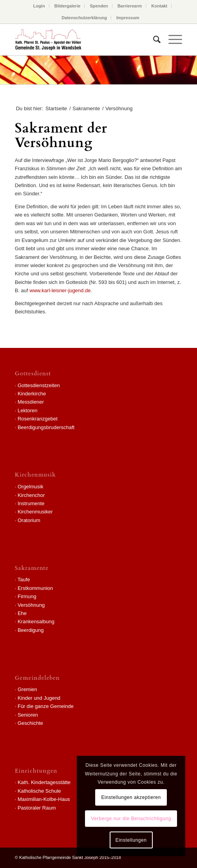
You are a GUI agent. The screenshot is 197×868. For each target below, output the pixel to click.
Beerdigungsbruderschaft (46, 427)
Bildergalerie (68, 6)
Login (39, 6)
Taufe (24, 580)
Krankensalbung (36, 621)
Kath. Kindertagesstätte (44, 782)
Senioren (28, 715)
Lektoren (28, 410)
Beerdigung (31, 630)
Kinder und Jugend (39, 698)
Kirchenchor (31, 495)
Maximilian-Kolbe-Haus (44, 799)
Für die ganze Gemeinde (46, 706)
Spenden (99, 6)
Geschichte (30, 723)
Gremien (27, 689)
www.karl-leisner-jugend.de (60, 290)
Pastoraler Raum (37, 808)
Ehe (22, 613)
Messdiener (31, 402)
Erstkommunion (35, 588)
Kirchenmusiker (35, 512)
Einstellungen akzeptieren (131, 797)
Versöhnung (31, 605)
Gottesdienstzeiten (39, 385)
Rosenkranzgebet (38, 419)
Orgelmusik (31, 487)
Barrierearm (130, 6)
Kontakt (159, 6)
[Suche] (153, 40)
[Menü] (171, 40)
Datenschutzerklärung (84, 18)
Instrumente (31, 503)
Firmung (27, 596)
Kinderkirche (32, 394)
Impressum (128, 18)
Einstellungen (131, 840)
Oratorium (29, 520)
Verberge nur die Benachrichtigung (131, 819)
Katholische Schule (39, 791)
